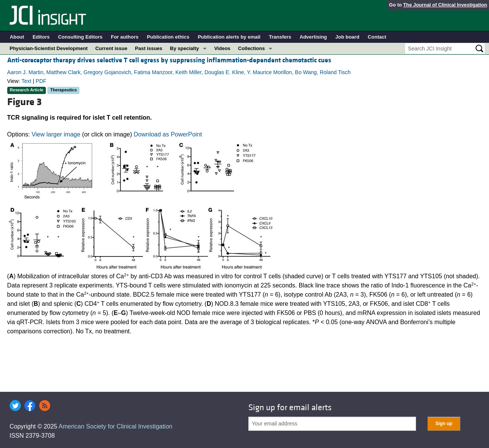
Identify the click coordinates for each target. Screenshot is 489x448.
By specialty (185, 48)
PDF (41, 81)
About (17, 37)
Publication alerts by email (229, 37)
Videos (222, 48)
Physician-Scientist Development (49, 48)
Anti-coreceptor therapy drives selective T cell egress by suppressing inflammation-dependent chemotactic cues (169, 60)
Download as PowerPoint (168, 134)
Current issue (111, 48)
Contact (377, 37)
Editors (41, 37)
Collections (251, 48)
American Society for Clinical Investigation (115, 426)
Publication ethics (168, 37)
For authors (125, 37)
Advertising (313, 37)
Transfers (280, 37)
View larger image (56, 134)
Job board (347, 37)
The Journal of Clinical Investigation (445, 5)
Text (26, 81)
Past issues (149, 48)
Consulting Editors (80, 37)
